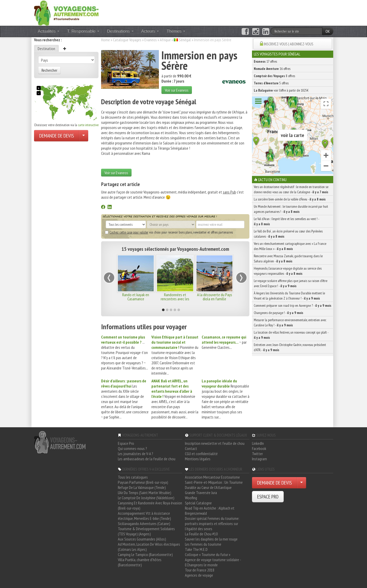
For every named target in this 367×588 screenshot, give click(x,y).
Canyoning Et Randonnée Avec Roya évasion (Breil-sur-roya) (150, 505)
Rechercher (49, 70)
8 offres (274, 76)
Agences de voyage (199, 575)
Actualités (49, 31)
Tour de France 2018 (200, 570)
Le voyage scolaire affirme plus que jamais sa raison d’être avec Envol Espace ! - (291, 283)
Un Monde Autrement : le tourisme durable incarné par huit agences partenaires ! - (291, 209)
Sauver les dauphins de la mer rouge (211, 539)
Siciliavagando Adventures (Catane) (144, 523)
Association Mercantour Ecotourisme (212, 477)
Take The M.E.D (196, 549)
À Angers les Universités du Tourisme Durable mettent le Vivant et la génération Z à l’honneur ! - (289, 296)
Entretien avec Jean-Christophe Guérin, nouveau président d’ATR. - (290, 347)
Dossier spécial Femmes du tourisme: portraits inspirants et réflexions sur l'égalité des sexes (212, 523)
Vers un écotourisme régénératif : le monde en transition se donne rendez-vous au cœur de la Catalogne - (291, 189)
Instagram (259, 459)
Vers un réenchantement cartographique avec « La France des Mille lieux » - (290, 246)
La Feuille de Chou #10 (201, 534)
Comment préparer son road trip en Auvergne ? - (293, 305)
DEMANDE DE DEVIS (57, 136)
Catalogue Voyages (127, 40)
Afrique (165, 40)
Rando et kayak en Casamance (136, 297)
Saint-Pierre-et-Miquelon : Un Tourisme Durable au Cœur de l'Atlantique (214, 485)
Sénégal (185, 40)
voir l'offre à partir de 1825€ (281, 90)
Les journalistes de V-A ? (136, 454)
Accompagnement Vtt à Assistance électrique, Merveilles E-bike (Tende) (144, 516)
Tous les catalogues (133, 477)
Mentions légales (198, 459)
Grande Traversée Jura (201, 493)
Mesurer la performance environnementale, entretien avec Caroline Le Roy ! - (290, 323)
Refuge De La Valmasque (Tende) (142, 487)
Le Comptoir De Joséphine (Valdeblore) (146, 498)
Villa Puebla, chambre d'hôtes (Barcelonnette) (140, 562)
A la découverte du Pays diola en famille (215, 297)
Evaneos (151, 40)
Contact (191, 448)
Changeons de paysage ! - (279, 313)
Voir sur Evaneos (177, 90)
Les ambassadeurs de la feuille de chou (147, 459)
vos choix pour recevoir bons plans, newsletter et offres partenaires (169, 232)
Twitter (257, 454)
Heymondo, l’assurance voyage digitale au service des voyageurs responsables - (288, 271)
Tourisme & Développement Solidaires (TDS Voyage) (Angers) (146, 531)
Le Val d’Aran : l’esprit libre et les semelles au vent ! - (286, 221)
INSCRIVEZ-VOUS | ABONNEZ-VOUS (289, 44)
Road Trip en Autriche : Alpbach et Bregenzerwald (210, 511)
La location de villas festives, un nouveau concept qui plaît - (291, 335)
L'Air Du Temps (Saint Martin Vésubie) (145, 493)
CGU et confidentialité (201, 454)
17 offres (265, 61)
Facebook (259, 448)
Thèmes (176, 31)
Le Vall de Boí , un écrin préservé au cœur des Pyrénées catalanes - (288, 234)
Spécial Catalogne (198, 503)
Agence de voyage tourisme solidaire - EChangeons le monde (213, 562)
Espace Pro (126, 443)
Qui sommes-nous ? (132, 448)
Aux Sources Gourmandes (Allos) (142, 539)
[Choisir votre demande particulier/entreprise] (84, 136)
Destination (46, 49)
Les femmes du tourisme (203, 544)
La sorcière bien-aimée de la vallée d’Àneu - (290, 199)
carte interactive (88, 125)
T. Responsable (83, 31)
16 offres (272, 69)
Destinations (120, 31)
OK (328, 31)
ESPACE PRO (268, 497)
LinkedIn (258, 443)
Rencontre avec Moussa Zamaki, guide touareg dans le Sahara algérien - (288, 259)
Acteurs (150, 31)
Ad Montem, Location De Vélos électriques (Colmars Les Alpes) (149, 547)
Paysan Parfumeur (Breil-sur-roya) (143, 482)
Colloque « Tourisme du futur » (208, 554)
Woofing (191, 498)
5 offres (271, 83)
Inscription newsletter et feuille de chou (215, 443)
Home (105, 40)
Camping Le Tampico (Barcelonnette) (145, 554)
